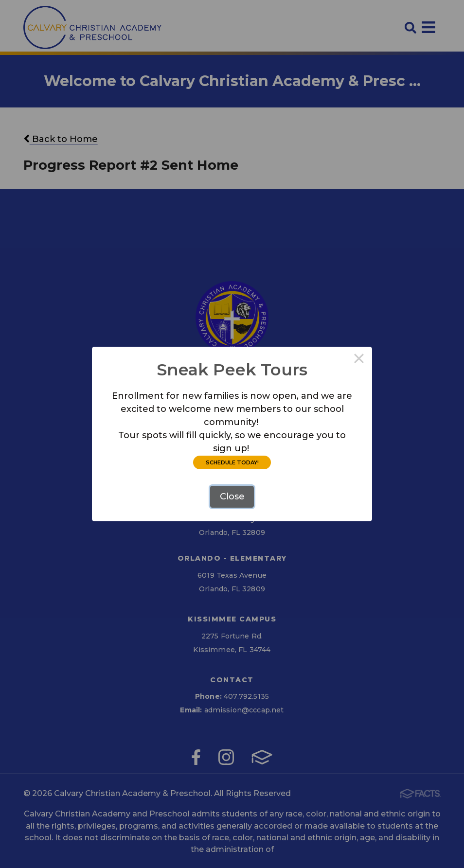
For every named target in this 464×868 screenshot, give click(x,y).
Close (232, 496)
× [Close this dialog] (359, 360)
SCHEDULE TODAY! (232, 462)
